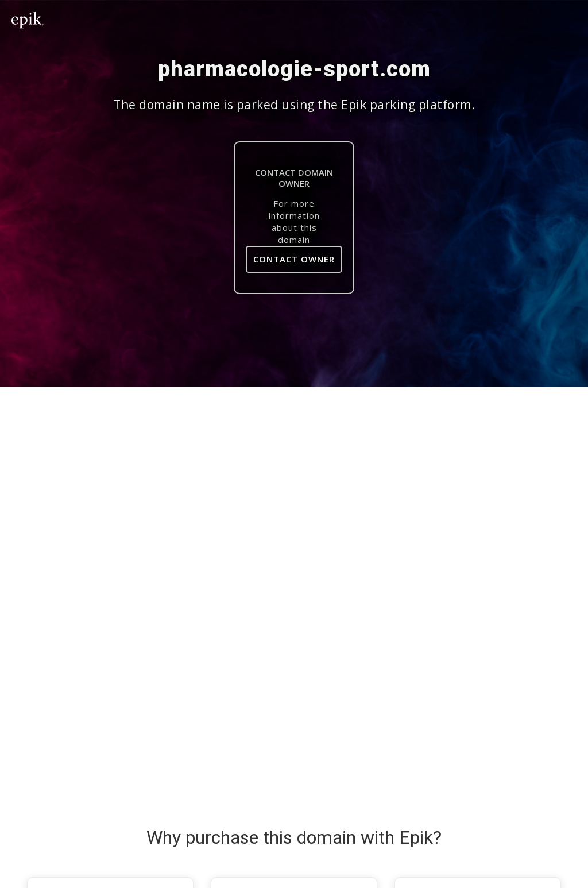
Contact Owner (294, 259)
